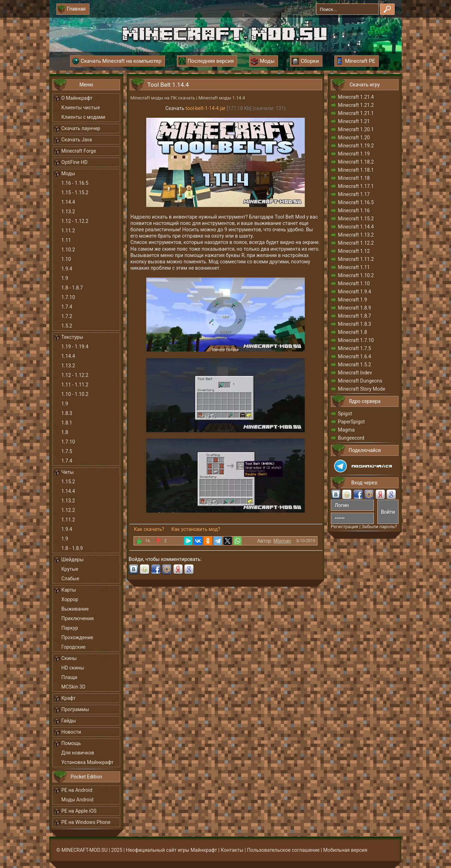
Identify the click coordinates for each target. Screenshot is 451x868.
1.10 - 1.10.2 (75, 394)
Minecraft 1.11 (354, 267)
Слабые (70, 579)
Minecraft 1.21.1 (356, 113)
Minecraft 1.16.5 (356, 202)
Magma (346, 430)
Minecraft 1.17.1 (356, 186)
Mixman (282, 541)
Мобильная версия (345, 850)
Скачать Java (77, 140)
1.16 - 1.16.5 (75, 183)
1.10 (66, 259)
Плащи (69, 677)
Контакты (232, 850)
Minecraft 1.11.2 (356, 259)
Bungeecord (351, 438)
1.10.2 (68, 250)
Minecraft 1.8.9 (354, 308)
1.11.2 (68, 231)
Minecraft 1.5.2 (354, 365)
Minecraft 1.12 (354, 251)
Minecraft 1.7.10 (356, 340)
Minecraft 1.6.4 (354, 356)
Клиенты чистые (81, 108)
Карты (69, 590)
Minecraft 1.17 (354, 194)
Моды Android (77, 800)
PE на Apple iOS (79, 811)
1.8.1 (67, 423)
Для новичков (78, 753)
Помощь (71, 743)
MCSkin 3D (73, 687)
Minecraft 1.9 (353, 300)
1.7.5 (67, 451)
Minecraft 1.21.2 (356, 105)
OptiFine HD (74, 162)
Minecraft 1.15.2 (356, 219)
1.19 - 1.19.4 (75, 347)
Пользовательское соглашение (283, 850)
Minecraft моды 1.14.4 (222, 98)
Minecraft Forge (79, 151)
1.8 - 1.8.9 (72, 548)
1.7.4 (67, 307)
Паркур (70, 628)
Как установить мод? (196, 529)
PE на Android (77, 790)
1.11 (66, 240)
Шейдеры (72, 560)
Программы (75, 709)
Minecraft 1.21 (354, 121)
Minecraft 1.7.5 (354, 348)
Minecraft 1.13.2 (356, 235)
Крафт (69, 698)
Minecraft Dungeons (360, 381)
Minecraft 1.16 (354, 210)
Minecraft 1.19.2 (356, 146)
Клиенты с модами (83, 117)
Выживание (75, 609)
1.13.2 (68, 212)
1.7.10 (68, 297)
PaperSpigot (351, 422)
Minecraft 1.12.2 (356, 243)
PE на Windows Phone (86, 822)
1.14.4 (68, 202)
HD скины (73, 668)
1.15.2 (68, 482)
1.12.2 (68, 510)
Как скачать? (149, 529)
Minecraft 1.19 (354, 154)
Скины (69, 658)
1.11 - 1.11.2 (75, 385)
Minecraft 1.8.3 (354, 324)
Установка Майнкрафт (87, 762)
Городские (73, 647)
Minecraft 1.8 (353, 332)
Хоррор (70, 599)
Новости (71, 732)
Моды (68, 173)
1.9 (65, 278)
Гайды (69, 721)
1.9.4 (67, 269)
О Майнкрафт (77, 98)
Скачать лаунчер (81, 128)
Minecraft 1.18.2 (356, 162)
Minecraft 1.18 (354, 178)
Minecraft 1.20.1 (356, 129)
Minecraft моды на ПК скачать (163, 98)
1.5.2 (67, 326)
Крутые (70, 569)
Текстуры (72, 337)
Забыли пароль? (379, 527)
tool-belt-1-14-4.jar (206, 108)
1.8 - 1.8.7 (72, 288)
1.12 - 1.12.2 (75, 221)
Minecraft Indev (355, 373)
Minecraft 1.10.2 (356, 275)
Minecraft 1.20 (354, 137)
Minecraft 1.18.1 (356, 170)
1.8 (65, 432)
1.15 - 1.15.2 (75, 192)
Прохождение (77, 637)
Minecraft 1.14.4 (356, 227)
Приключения (78, 618)
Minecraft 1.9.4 (354, 292)
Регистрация (345, 527)
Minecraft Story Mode (362, 389)
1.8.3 (67, 413)
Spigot (345, 414)
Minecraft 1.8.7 (354, 316)
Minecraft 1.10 (354, 283)
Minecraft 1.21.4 (356, 97)
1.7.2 (67, 316)
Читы (67, 472)
